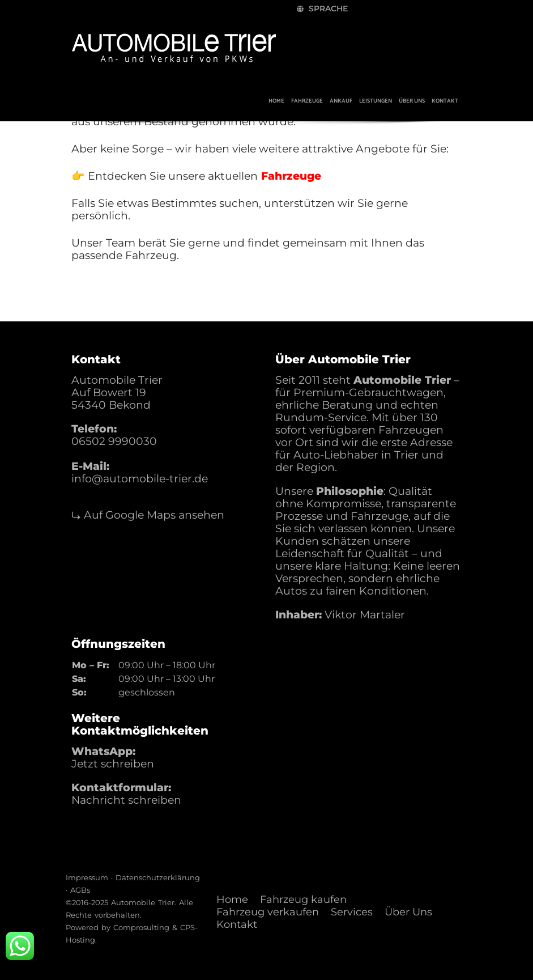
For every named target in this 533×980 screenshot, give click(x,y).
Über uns (412, 101)
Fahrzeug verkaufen (268, 912)
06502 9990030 (114, 441)
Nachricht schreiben (126, 800)
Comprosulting (141, 927)
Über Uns (408, 912)
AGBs (80, 890)
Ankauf (341, 101)
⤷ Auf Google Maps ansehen (148, 515)
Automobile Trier (143, 902)
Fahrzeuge (307, 101)
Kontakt (445, 101)
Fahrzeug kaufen (303, 900)
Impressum (87, 877)
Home (276, 101)
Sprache (322, 9)
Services (352, 912)
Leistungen (376, 101)
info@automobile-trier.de (140, 479)
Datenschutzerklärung (158, 877)
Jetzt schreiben (113, 764)
